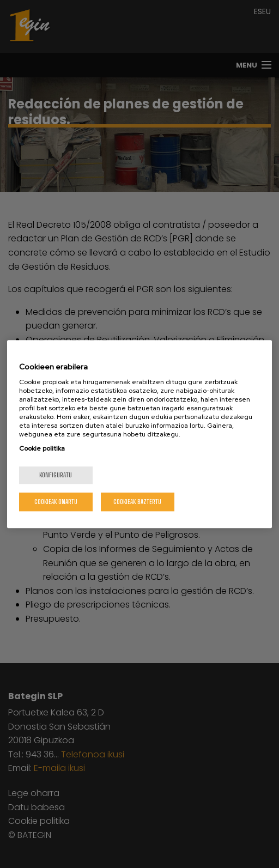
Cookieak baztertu (137, 502)
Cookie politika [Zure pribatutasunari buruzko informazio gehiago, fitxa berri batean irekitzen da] (42, 448)
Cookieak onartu (56, 502)
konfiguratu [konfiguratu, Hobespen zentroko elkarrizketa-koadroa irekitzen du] (56, 475)
